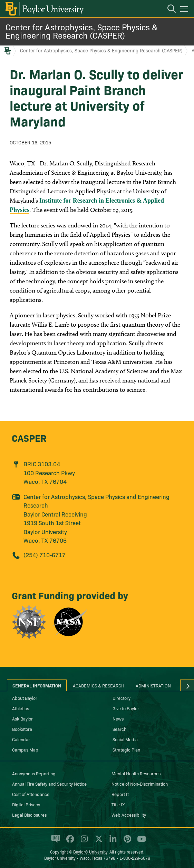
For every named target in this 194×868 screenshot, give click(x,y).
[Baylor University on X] (98, 842)
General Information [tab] (37, 685)
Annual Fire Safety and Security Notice (49, 784)
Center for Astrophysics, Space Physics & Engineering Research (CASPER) (81, 31)
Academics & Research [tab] (99, 685)
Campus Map (25, 749)
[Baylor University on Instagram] (83, 842)
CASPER (29, 437)
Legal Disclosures (29, 815)
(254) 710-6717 (45, 555)
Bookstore (22, 729)
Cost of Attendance (31, 794)
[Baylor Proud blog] (54, 842)
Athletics (21, 708)
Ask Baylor (22, 718)
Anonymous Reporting (34, 773)
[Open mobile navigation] (185, 10)
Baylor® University (90, 852)
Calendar (21, 739)
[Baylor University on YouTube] (140, 842)
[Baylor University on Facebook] (69, 842)
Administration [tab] (153, 685)
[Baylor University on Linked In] (112, 842)
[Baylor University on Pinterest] (126, 842)
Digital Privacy (26, 804)
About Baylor (25, 698)
